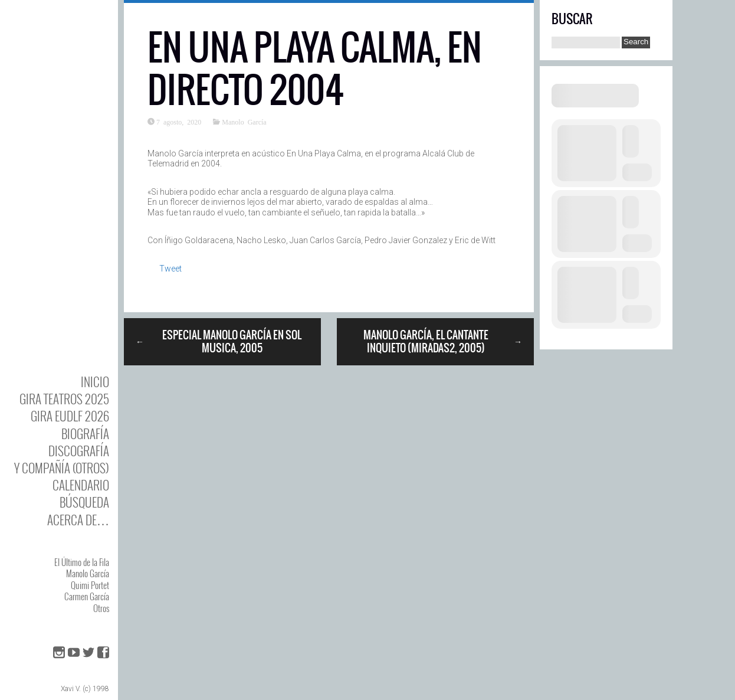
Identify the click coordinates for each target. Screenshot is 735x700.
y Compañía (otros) (62, 468)
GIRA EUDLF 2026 (70, 416)
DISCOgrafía (79, 451)
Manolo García (88, 573)
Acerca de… (78, 520)
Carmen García (87, 596)
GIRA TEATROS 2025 (64, 399)
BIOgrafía (85, 434)
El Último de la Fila (82, 562)
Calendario (81, 485)
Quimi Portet (90, 585)
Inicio (95, 382)
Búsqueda (84, 502)
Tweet (170, 269)
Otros (101, 608)
